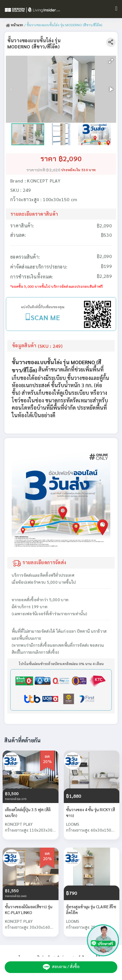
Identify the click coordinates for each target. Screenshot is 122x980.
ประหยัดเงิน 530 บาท (78, 170)
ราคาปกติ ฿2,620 (43, 170)
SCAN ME (45, 317)
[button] (111, 61)
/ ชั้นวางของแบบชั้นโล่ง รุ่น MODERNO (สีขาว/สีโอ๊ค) (63, 25)
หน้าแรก (14, 25)
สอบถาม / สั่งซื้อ (61, 967)
